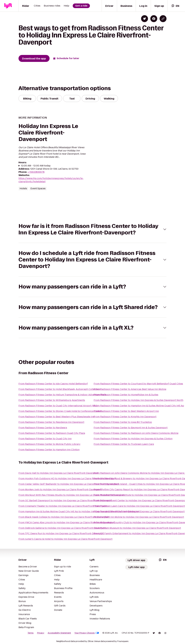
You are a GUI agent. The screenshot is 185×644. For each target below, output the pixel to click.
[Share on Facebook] (154, 19)
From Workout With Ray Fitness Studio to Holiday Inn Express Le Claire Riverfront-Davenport (71, 495)
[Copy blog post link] (163, 19)
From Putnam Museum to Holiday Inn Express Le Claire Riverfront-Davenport (137, 528)
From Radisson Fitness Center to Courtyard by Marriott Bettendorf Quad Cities (138, 384)
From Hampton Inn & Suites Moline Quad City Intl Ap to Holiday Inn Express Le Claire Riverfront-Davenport (79, 511)
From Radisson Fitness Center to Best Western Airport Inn (126, 411)
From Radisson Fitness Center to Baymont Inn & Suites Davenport (131, 428)
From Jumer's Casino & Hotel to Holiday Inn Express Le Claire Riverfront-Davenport (65, 539)
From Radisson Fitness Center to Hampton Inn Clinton (49, 450)
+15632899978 (36, 172)
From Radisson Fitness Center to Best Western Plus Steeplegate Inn (57, 417)
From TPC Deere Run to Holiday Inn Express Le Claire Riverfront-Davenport (61, 533)
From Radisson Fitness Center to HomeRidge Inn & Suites (126, 395)
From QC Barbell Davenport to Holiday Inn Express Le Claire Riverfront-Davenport (65, 500)
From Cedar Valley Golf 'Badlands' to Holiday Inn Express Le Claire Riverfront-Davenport (69, 484)
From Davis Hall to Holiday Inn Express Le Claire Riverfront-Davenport (58, 473)
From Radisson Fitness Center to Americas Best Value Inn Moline (130, 389)
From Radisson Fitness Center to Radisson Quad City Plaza (52, 433)
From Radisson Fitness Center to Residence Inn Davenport (51, 422)
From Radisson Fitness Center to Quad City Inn (45, 439)
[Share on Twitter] (145, 19)
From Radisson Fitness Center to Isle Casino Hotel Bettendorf (53, 384)
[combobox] (175, 6)
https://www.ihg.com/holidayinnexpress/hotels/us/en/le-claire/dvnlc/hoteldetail (51, 180)
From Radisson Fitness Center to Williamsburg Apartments (52, 400)
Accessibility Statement (59, 633)
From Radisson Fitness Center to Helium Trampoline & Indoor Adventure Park (62, 395)
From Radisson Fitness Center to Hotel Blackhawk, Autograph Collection (59, 389)
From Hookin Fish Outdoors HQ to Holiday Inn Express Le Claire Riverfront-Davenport (67, 479)
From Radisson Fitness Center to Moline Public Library (49, 444)
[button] (92, 229)
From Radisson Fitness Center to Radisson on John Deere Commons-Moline (136, 433)
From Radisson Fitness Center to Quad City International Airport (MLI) (58, 406)
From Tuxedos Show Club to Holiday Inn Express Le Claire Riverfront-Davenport (139, 511)
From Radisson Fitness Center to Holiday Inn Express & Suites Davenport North (138, 400)
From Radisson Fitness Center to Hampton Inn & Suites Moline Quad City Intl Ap (139, 406)
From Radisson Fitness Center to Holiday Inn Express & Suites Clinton (133, 439)
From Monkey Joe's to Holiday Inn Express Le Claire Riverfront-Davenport (60, 490)
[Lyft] (8, 6)
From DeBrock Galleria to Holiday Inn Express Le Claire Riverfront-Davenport (62, 528)
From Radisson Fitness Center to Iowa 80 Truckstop (123, 422)
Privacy (41, 633)
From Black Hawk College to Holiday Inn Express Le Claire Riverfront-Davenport (64, 517)
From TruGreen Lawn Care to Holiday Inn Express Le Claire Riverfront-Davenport (139, 506)
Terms (30, 633)
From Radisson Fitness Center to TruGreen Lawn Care (124, 444)
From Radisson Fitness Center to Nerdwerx (43, 428)
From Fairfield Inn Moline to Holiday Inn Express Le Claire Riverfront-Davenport (139, 517)
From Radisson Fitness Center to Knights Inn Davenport (125, 417)
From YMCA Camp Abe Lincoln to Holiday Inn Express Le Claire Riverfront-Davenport (67, 522)
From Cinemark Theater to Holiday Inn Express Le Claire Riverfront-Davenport (63, 506)
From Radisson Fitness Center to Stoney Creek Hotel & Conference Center (60, 411)
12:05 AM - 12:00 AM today (36, 166)
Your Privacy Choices (87, 633)
